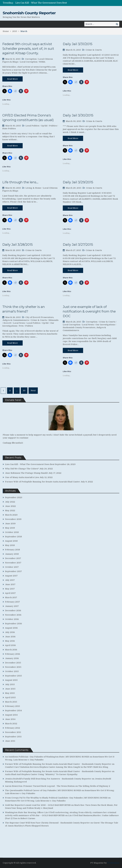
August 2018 (11, 541)
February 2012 (12, 728)
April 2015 (10, 697)
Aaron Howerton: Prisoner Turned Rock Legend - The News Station (40, 786)
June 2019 (10, 524)
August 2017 (11, 576)
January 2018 (12, 554)
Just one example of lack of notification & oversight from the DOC (89, 311)
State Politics (9, 129)
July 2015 (10, 684)
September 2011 (13, 737)
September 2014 (13, 711)
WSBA (42, 62)
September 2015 (13, 676)
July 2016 (10, 632)
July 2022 (10, 502)
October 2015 (12, 671)
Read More (12, 79)
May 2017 (10, 589)
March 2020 (11, 515)
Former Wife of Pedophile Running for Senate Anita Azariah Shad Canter (43, 482)
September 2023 (14, 497)
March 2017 (11, 597)
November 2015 (13, 667)
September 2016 (13, 624)
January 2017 (12, 606)
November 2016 (13, 615)
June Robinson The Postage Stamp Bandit (26, 473)
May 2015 (10, 693)
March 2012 (11, 724)
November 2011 (13, 732)
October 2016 (12, 619)
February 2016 (12, 654)
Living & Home (33, 188)
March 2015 (11, 702)
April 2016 (10, 645)
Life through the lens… (20, 182)
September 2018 (13, 537)
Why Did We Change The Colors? (22, 469)
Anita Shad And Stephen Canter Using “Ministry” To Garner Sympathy (41, 774)
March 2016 (11, 650)
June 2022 (10, 506)
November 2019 (13, 519)
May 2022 (10, 511)
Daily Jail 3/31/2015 (78, 44)
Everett (7, 323)
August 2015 (11, 680)
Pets (21, 326)
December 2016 (13, 611)
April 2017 (10, 593)
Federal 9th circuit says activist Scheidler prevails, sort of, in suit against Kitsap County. (28, 49)
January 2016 (12, 658)
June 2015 (10, 689)
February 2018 (12, 550)
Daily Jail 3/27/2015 (78, 245)
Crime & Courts (94, 50)
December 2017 (13, 558)
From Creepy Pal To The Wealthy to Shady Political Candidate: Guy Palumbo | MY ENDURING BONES (56, 798)
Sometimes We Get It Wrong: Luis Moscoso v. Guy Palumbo (35, 801)
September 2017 (13, 571)
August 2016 (11, 628)
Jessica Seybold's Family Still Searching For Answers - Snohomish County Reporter (48, 779)
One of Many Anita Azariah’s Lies (22, 477)
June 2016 (10, 637)
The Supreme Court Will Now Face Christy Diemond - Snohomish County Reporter (47, 823)
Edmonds (53, 320)
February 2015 (12, 706)
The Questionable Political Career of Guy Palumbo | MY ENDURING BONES (43, 790)
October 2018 (12, 532)
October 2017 (12, 567)
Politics (53, 126)
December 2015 (13, 663)
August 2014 (11, 715)
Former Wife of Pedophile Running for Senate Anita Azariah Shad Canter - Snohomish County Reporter (58, 764)
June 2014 (10, 719)
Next (33, 391)
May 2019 (10, 528)
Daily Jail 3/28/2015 (18, 245)
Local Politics (32, 126)
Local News (19, 323)
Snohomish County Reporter (29, 13)
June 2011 (10, 741)
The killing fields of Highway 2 (94, 786)
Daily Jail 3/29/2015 (78, 182)
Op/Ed (44, 126)
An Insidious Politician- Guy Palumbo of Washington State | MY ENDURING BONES (47, 757)
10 (24, 391)
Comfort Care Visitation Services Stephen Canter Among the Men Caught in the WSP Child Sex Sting (57, 767)
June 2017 (10, 584)
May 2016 (10, 641)
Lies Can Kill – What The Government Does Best (41, 3)
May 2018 (10, 545)
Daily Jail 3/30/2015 (78, 115)
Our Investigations (105, 325)
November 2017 (13, 563)
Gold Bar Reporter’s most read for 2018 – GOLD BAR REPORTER (38, 805)
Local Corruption (29, 62)
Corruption (31, 59)
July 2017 (10, 580)
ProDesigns (113, 863)
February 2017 (12, 602)
